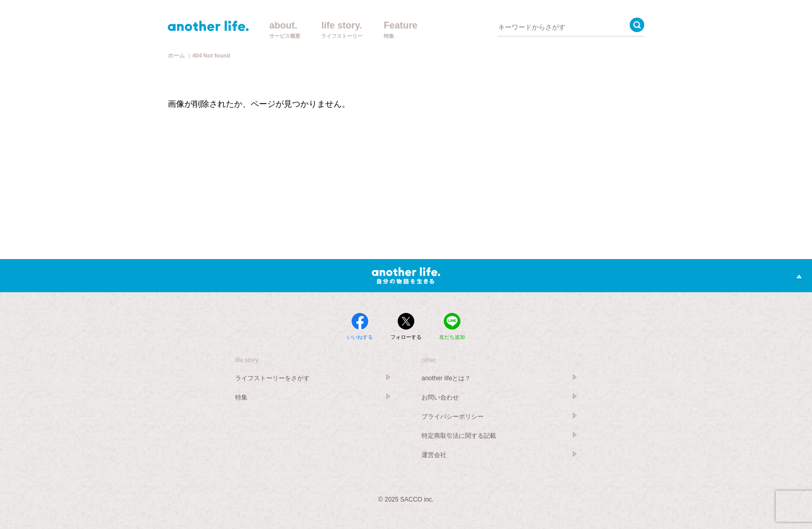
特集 (241, 397)
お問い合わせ (440, 397)
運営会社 (434, 455)
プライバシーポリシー (453, 417)
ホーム (176, 55)
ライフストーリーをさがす (272, 378)
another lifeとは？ (446, 378)
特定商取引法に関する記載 (459, 436)
